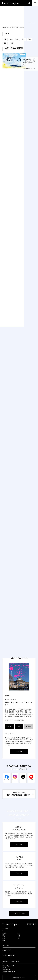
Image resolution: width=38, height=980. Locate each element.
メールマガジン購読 (19, 914)
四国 (4, 939)
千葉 (29, 39)
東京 (5, 43)
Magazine (6, 946)
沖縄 (4, 941)
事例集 (4, 968)
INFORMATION (27, 68)
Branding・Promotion (11, 961)
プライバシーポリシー (9, 972)
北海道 (4, 933)
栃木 (11, 39)
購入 (19, 726)
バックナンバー (7, 950)
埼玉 (23, 39)
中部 (19, 935)
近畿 (4, 937)
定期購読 (29, 726)
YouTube (31, 780)
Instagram (15, 780)
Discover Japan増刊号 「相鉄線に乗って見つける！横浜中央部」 (29, 62)
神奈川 (12, 43)
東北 (19, 933)
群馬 (17, 39)
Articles (6, 929)
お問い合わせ (6, 970)
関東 (4, 935)
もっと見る (9, 726)
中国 (19, 937)
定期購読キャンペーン (19, 978)
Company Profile (8, 955)
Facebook (7, 780)
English (31, 924)
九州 (19, 939)
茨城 (5, 39)
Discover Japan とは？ (8, 966)
